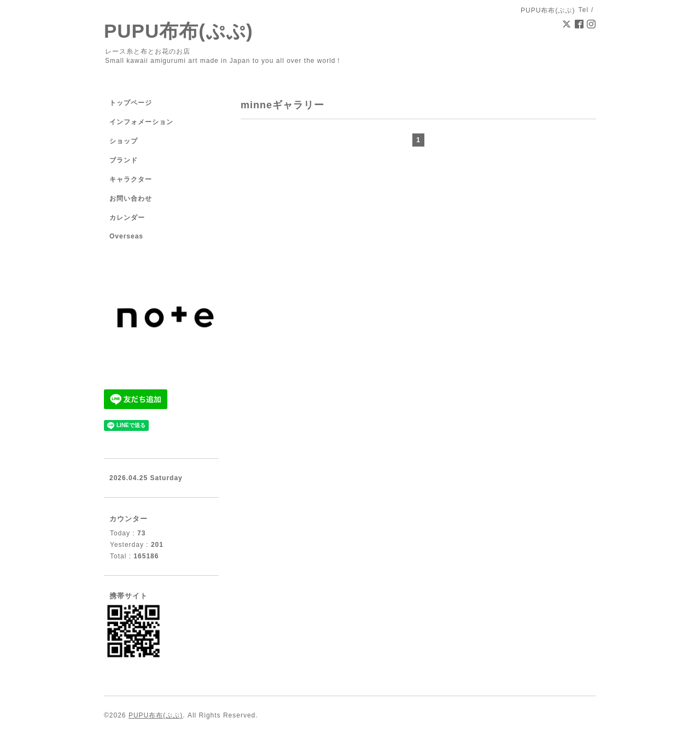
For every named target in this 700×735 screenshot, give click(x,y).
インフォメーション (141, 122)
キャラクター (131, 179)
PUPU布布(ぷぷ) (179, 31)
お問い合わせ (131, 199)
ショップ (124, 141)
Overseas (126, 236)
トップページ (131, 103)
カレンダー (127, 218)
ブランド (124, 160)
